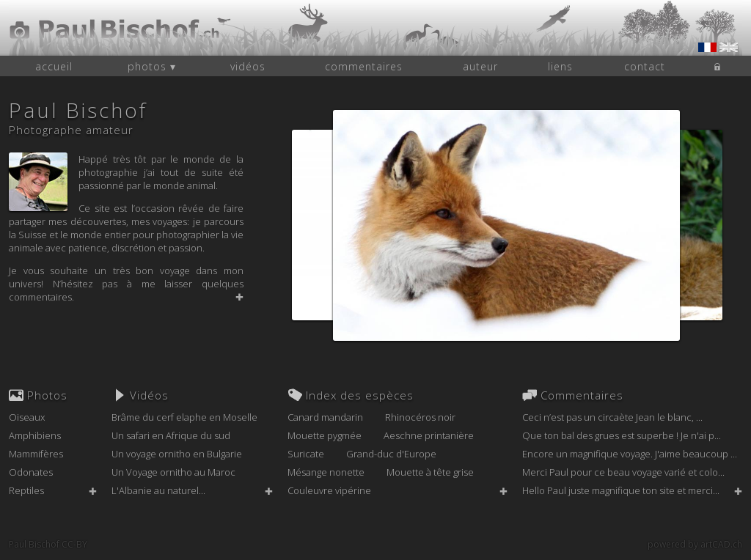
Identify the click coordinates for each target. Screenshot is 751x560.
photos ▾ (152, 66)
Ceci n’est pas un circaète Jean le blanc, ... (612, 417)
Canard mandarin (325, 417)
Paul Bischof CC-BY (48, 544)
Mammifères (36, 454)
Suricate (306, 454)
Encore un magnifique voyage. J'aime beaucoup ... (630, 454)
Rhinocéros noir (420, 417)
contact (645, 66)
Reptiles (26, 490)
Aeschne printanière (429, 435)
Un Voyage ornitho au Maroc (173, 472)
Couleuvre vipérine (329, 490)
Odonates (31, 472)
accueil (54, 66)
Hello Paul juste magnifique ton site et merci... (621, 490)
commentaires (364, 66)
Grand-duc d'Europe (391, 454)
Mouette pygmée (325, 435)
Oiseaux (27, 417)
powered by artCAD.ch (695, 544)
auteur (480, 66)
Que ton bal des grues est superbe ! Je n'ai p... (622, 435)
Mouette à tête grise (430, 472)
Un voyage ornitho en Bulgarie (177, 454)
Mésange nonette (326, 472)
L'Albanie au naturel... (158, 490)
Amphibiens (35, 435)
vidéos (248, 66)
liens (560, 66)
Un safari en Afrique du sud (171, 435)
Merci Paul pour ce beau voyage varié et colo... (623, 472)
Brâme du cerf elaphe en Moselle (184, 417)
